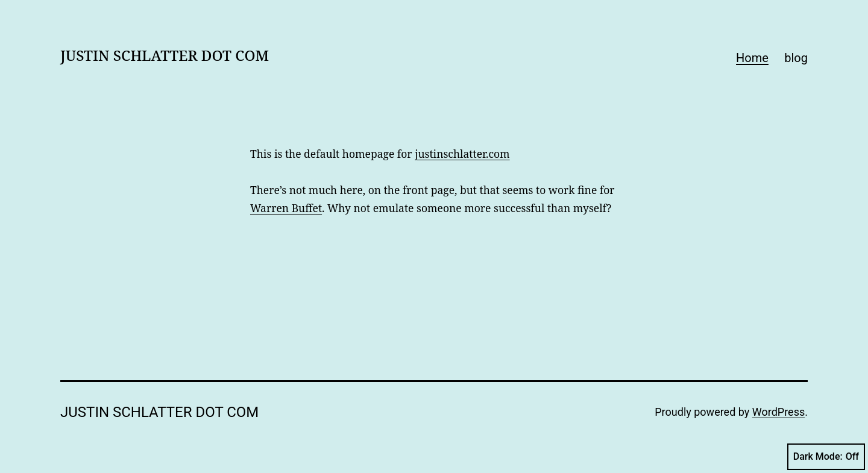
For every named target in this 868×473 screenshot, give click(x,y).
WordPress (778, 412)
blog (796, 58)
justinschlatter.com (462, 154)
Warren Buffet (286, 208)
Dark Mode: (826, 457)
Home (752, 58)
